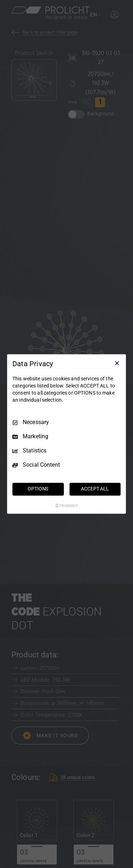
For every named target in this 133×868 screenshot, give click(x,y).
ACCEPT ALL (95, 489)
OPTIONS (38, 489)
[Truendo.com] (67, 506)
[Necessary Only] (117, 363)
